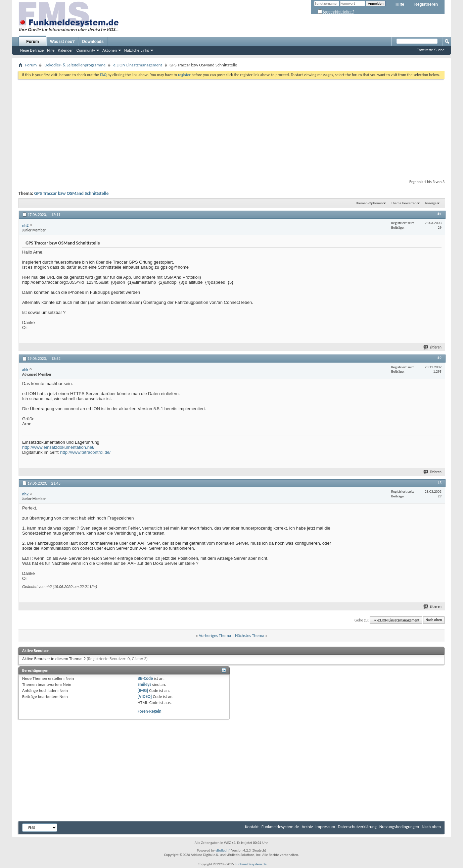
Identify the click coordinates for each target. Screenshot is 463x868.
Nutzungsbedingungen (399, 827)
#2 (439, 358)
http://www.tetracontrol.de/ (85, 452)
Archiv (307, 827)
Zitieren (433, 347)
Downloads (93, 42)
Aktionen (110, 50)
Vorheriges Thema (215, 635)
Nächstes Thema (250, 635)
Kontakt (252, 827)
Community (86, 50)
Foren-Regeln (150, 711)
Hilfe (400, 4)
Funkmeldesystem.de (280, 827)
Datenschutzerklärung (357, 827)
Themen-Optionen (369, 203)
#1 (439, 214)
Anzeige (431, 203)
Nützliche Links (137, 50)
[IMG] (143, 690)
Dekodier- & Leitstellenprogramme (75, 65)
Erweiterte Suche (430, 50)
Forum (32, 42)
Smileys (145, 684)
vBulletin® (223, 850)
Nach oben (434, 620)
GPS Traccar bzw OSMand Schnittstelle (72, 193)
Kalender (65, 50)
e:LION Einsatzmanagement (138, 65)
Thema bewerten (404, 203)
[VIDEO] (145, 696)
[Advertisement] (232, 128)
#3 (439, 483)
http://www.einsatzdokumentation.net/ (58, 447)
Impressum (326, 827)
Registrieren (426, 4)
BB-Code (145, 678)
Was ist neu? (62, 42)
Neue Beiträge (32, 50)
